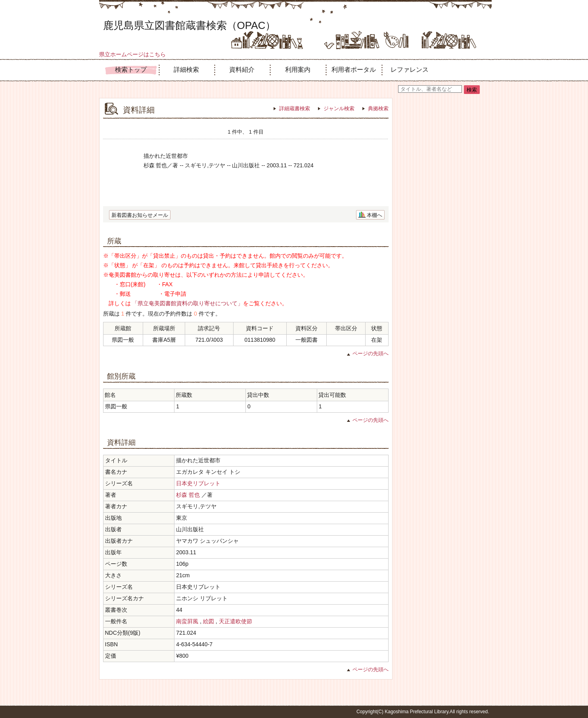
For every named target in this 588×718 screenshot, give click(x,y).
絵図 (209, 621)
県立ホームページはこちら (132, 54)
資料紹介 (242, 70)
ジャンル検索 (339, 108)
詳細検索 (186, 70)
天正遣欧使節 (236, 621)
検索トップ (131, 70)
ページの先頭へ (371, 353)
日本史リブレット (198, 483)
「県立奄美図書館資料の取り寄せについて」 (188, 303)
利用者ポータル (354, 70)
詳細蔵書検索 (295, 108)
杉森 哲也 (188, 495)
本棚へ (374, 215)
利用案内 (298, 70)
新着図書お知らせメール (140, 215)
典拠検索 (378, 108)
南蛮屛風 (187, 621)
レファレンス (410, 70)
